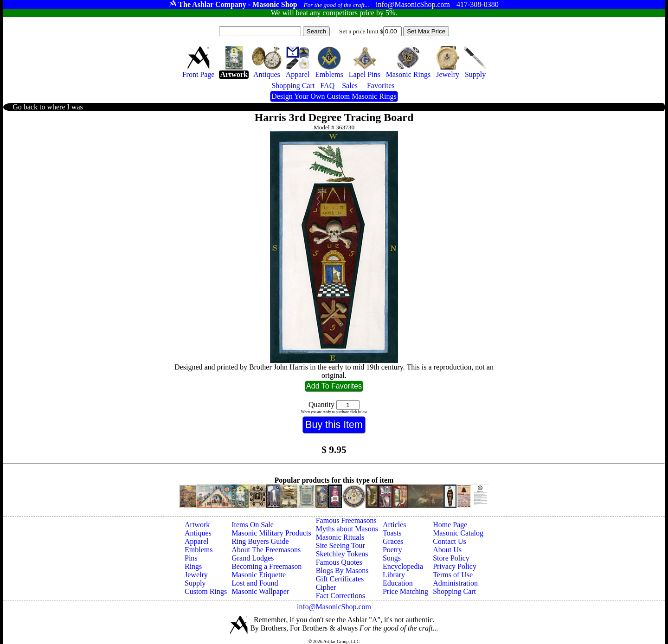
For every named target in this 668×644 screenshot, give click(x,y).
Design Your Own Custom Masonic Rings (334, 96)
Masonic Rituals (340, 537)
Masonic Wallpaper (260, 591)
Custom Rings (206, 591)
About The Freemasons (266, 550)
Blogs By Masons (342, 571)
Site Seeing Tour (340, 545)
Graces (393, 541)
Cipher (326, 587)
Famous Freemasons (346, 520)
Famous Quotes (339, 562)
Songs (392, 558)
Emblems (199, 550)
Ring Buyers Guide (260, 541)
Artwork (197, 525)
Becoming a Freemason (267, 566)
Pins (191, 558)
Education (398, 583)
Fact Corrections (340, 596)
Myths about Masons (347, 529)
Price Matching (405, 591)
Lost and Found (255, 583)
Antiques (198, 533)
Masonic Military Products (271, 533)
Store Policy (451, 558)
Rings (193, 566)
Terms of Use (453, 575)
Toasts (392, 533)
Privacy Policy (455, 566)
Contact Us (450, 541)
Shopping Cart (454, 591)
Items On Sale (253, 525)
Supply (195, 583)
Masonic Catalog (458, 533)
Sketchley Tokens (342, 554)
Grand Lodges (253, 558)
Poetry (392, 550)
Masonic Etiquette (259, 575)
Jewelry (196, 575)
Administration (455, 583)
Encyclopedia (403, 566)
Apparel (197, 541)
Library (394, 575)
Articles (395, 525)
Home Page (450, 525)
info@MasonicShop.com (334, 607)
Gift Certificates (340, 579)
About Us (447, 550)
